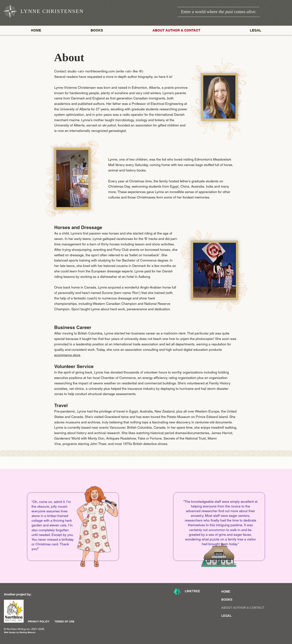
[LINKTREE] (196, 591)
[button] (97, 30)
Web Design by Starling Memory (20, 632)
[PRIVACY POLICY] (40, 622)
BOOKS (227, 600)
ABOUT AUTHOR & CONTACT (236, 608)
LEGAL (226, 616)
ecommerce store (67, 355)
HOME (226, 592)
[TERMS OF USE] (67, 622)
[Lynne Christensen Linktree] (177, 591)
